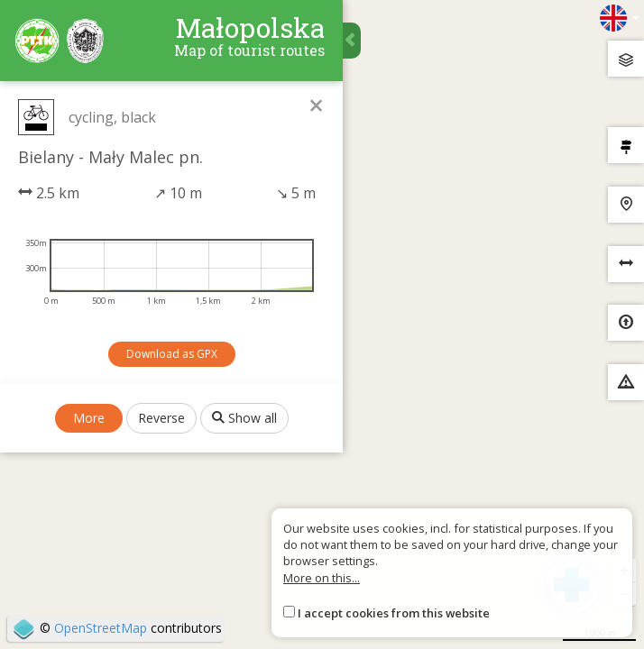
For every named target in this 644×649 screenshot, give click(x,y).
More (89, 418)
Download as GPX (172, 354)
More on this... (322, 578)
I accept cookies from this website (394, 613)
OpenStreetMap (101, 628)
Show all (244, 418)
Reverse (161, 418)
